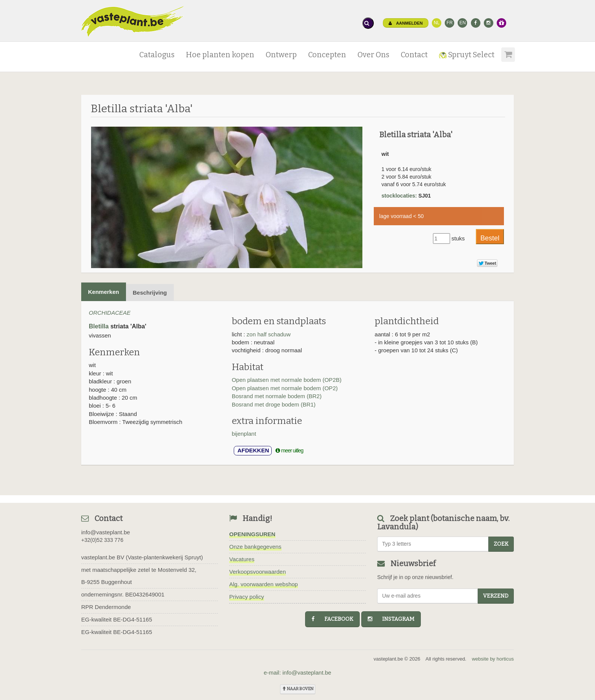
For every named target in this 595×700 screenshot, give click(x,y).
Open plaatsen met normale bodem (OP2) (285, 388)
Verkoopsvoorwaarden (257, 572)
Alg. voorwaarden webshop (264, 584)
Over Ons (373, 55)
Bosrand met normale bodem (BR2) (277, 396)
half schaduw (274, 334)
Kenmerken (104, 292)
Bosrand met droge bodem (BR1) (274, 404)
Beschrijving (150, 293)
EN (463, 23)
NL (437, 23)
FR (450, 23)
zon (252, 334)
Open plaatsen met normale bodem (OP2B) (287, 380)
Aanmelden (406, 23)
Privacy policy (247, 597)
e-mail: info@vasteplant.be (297, 673)
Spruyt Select (467, 55)
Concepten (327, 55)
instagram (391, 619)
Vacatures (242, 559)
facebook (332, 619)
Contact (414, 55)
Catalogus (157, 55)
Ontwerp (281, 55)
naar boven (298, 689)
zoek (501, 544)
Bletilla (99, 326)
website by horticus (493, 659)
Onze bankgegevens (255, 547)
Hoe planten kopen (220, 55)
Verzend (496, 596)
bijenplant (244, 434)
